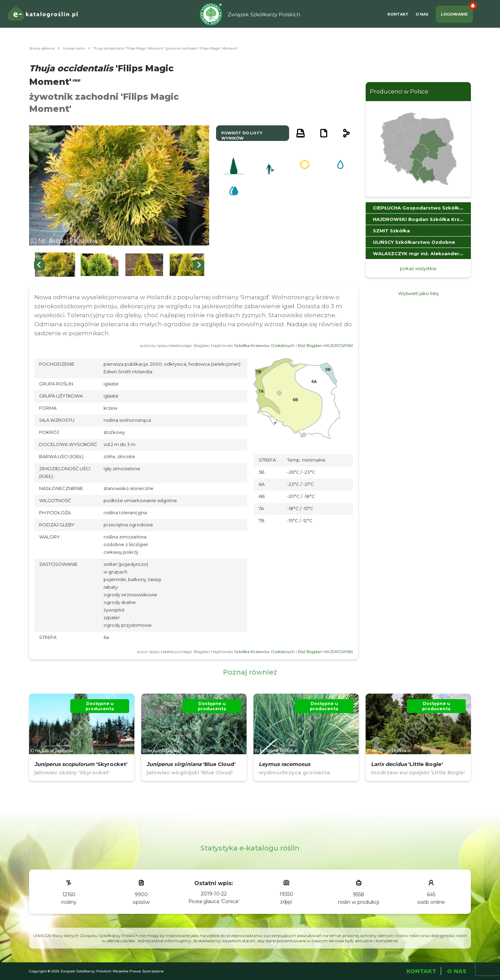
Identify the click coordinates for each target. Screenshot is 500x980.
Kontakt (398, 14)
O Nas (422, 14)
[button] (55, 265)
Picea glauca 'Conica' (214, 901)
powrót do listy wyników (242, 136)
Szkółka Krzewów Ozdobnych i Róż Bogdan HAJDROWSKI (293, 345)
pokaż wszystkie (418, 268)
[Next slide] (199, 265)
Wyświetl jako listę (418, 293)
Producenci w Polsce (399, 92)
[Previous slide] (39, 265)
